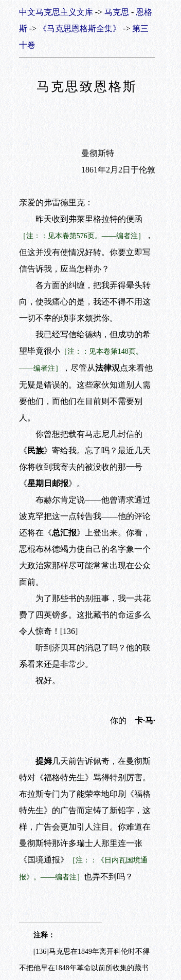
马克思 (117, 12)
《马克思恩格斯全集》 (80, 28)
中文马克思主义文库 (56, 12)
